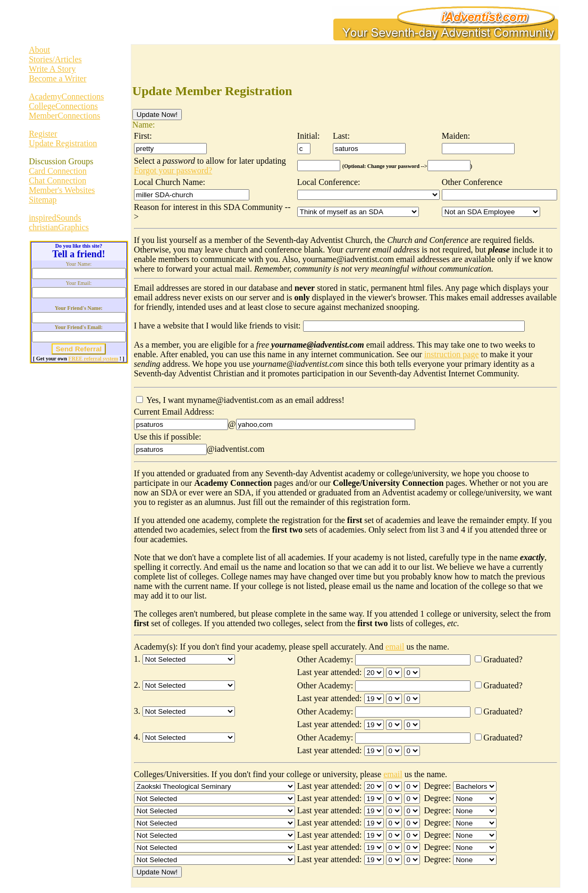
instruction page (452, 354)
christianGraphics (59, 227)
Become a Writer (57, 78)
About (39, 50)
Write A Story (52, 69)
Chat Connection (57, 180)
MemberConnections (64, 116)
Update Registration (63, 143)
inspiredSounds (55, 218)
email (395, 647)
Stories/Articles (55, 59)
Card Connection (58, 171)
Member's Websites (62, 190)
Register (43, 134)
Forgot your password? (173, 170)
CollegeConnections (63, 106)
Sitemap (43, 200)
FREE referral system (94, 359)
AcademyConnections (66, 96)
